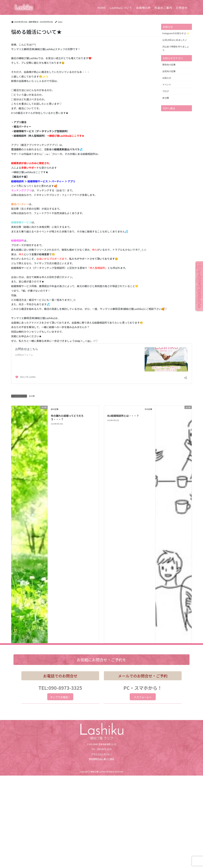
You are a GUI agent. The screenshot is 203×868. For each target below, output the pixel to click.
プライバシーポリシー (101, 754)
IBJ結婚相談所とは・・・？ (123, 416)
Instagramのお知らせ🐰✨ (176, 33)
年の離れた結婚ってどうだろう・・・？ (67, 417)
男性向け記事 (169, 65)
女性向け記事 (169, 71)
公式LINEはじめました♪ (175, 40)
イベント (167, 85)
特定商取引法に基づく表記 (101, 759)
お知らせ (167, 78)
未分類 (32, 396)
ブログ (166, 91)
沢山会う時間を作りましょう (176, 48)
